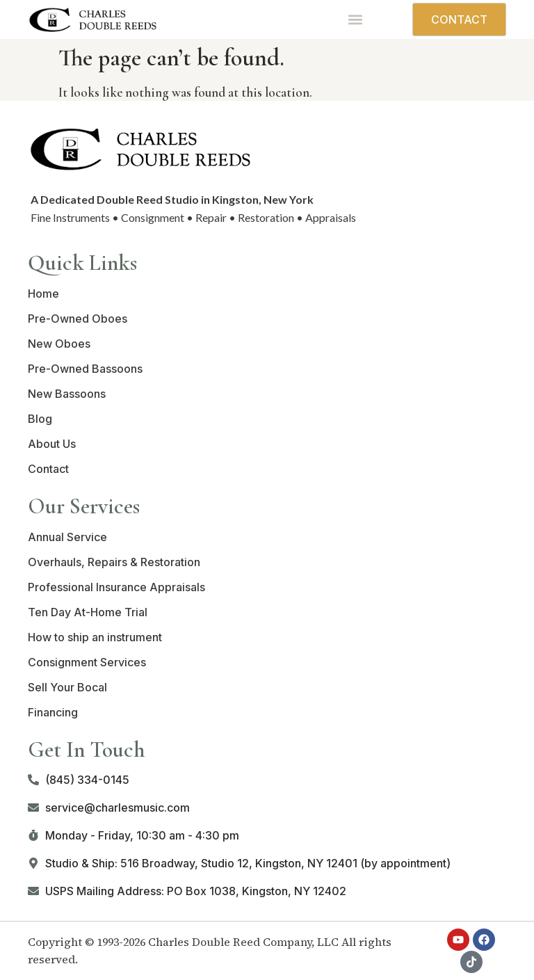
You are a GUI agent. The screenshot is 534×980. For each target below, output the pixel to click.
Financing (53, 712)
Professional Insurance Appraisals (116, 587)
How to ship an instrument (95, 637)
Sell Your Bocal (67, 687)
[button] (356, 20)
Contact (48, 469)
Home (43, 294)
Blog (40, 419)
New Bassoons (67, 394)
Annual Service (67, 537)
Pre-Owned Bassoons (85, 369)
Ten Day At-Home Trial (88, 612)
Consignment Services (87, 662)
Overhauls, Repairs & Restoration (114, 562)
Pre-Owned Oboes (78, 319)
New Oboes (59, 344)
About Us (52, 444)
